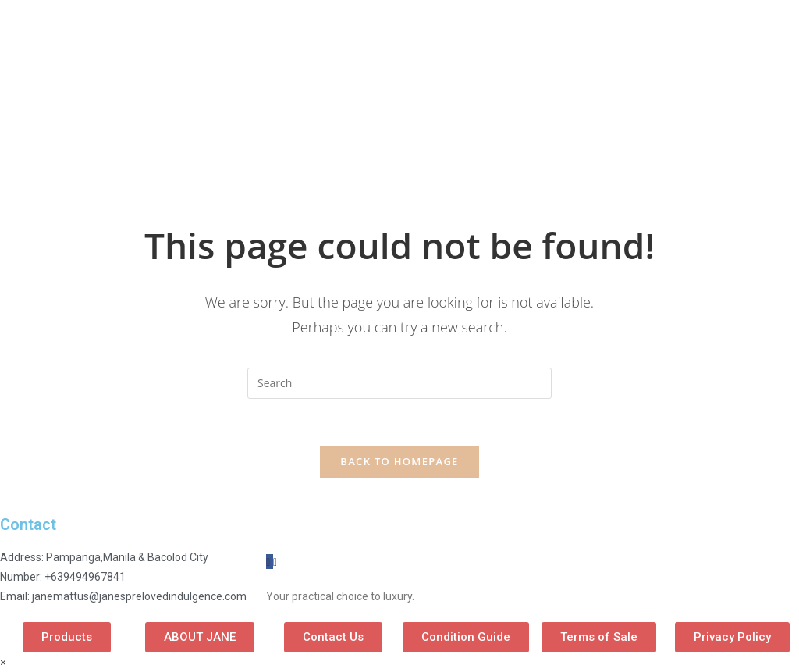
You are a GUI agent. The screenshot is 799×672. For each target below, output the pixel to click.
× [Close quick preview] (3, 662)
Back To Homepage (399, 461)
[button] (67, 637)
